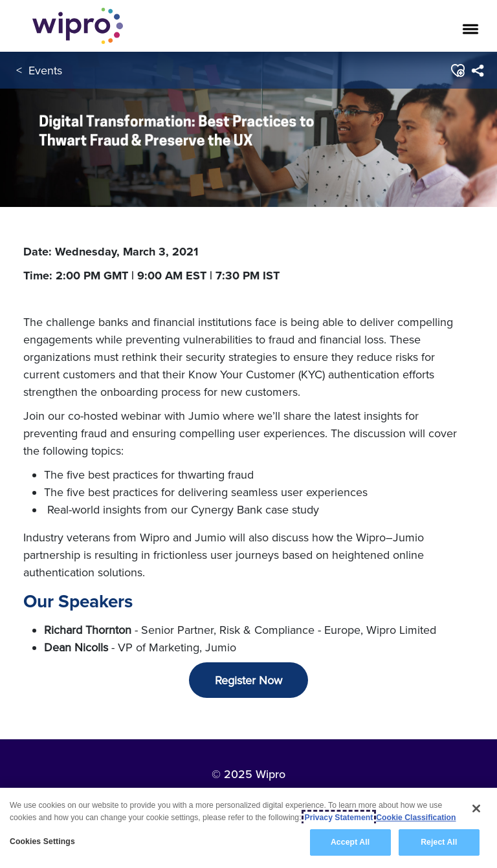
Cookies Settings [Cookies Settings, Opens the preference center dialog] (42, 841)
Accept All (350, 842)
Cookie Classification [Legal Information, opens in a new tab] (416, 818)
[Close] (476, 808)
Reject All (439, 842)
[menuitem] (477, 71)
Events (45, 70)
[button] (457, 71)
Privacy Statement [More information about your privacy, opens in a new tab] (339, 818)
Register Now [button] (248, 680)
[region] (248, 828)
